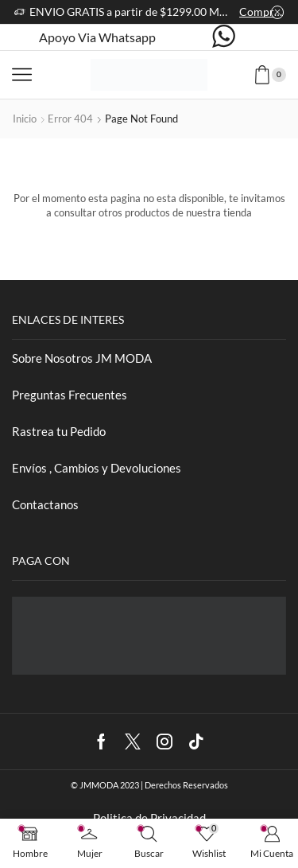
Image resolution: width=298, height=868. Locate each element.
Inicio (25, 119)
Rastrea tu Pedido (59, 431)
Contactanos (45, 504)
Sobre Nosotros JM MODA (82, 358)
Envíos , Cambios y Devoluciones (97, 468)
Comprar (261, 12)
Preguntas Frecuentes (70, 395)
